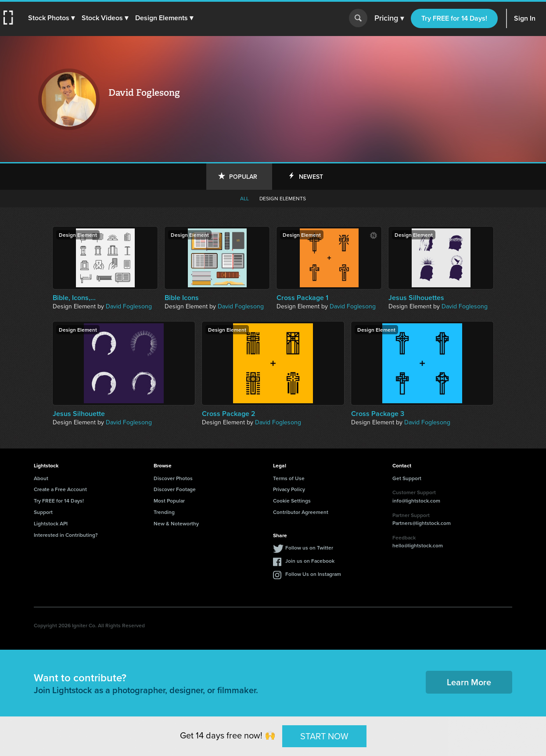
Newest (311, 177)
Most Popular (169, 501)
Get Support (407, 478)
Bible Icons (182, 298)
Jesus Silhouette (79, 414)
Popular (243, 177)
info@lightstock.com (416, 501)
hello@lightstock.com (418, 545)
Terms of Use (289, 478)
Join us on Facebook (310, 561)
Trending (164, 512)
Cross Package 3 (378, 414)
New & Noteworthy (176, 523)
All (244, 199)
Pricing (389, 18)
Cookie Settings (292, 501)
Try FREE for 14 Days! (454, 18)
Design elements (283, 199)
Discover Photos (173, 478)
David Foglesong (129, 306)
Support (43, 512)
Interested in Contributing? (66, 535)
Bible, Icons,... (74, 298)
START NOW (324, 736)
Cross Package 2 (229, 414)
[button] (51, 18)
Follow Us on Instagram (313, 574)
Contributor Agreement (301, 512)
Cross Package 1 (302, 298)
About (41, 478)
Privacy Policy (289, 489)
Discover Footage (175, 489)
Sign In (525, 18)
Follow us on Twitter (309, 548)
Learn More (469, 682)
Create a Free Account (60, 489)
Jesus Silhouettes (416, 298)
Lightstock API (51, 523)
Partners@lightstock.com (422, 523)
